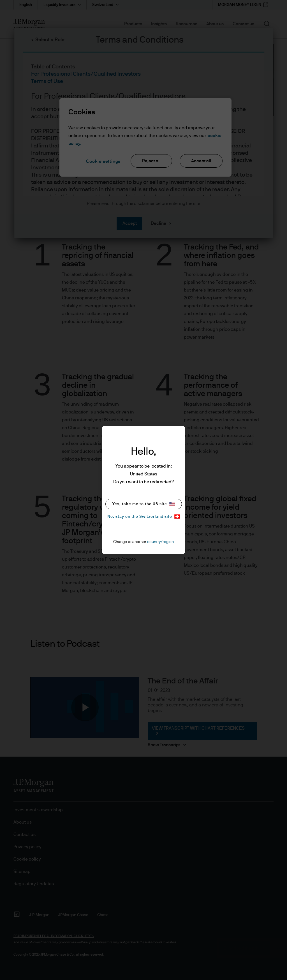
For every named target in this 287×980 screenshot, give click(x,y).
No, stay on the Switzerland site (144, 516)
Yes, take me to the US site (144, 504)
